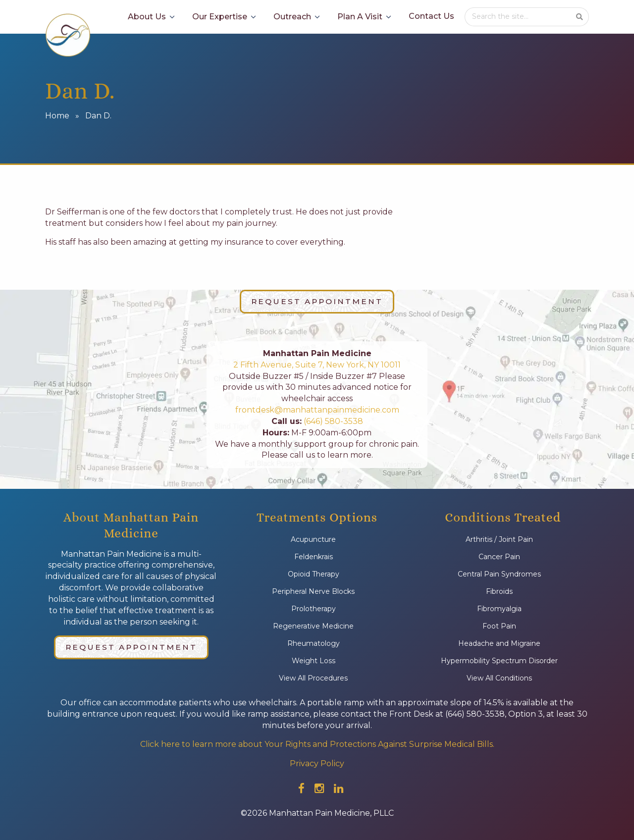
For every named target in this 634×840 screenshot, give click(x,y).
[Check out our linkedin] (339, 788)
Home (57, 116)
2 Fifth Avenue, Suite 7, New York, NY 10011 (317, 365)
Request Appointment (317, 301)
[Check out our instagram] (319, 788)
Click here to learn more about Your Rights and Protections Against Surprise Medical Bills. (317, 744)
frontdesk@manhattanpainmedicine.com (317, 410)
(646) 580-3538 (332, 421)
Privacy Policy (317, 763)
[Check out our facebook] (301, 788)
